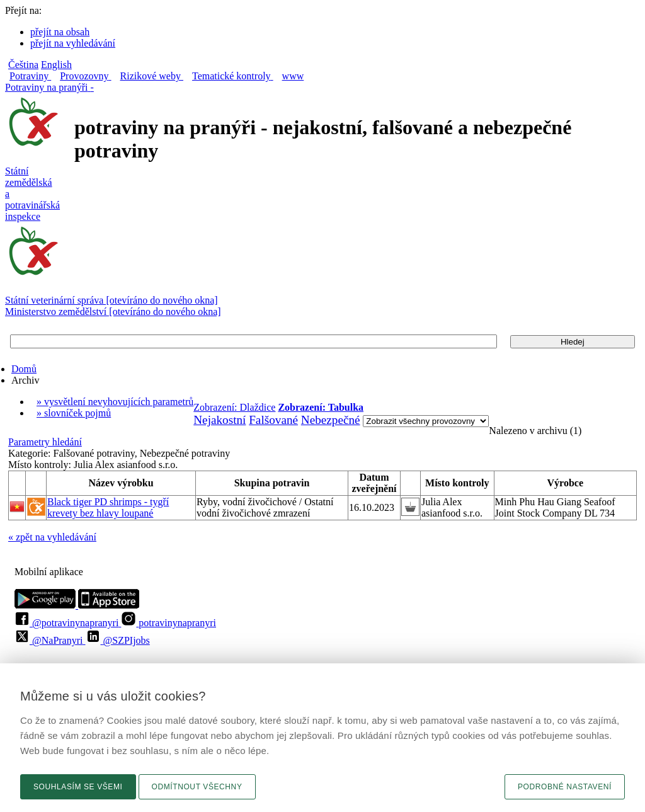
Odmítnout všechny (197, 787)
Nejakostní (220, 420)
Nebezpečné (331, 420)
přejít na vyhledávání (73, 43)
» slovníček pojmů (74, 413)
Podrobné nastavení (565, 787)
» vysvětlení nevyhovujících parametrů (115, 402)
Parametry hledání (45, 442)
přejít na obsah (60, 32)
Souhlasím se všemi (78, 787)
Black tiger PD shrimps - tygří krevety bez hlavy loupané (108, 507)
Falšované (273, 420)
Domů (24, 369)
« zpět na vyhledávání (52, 537)
